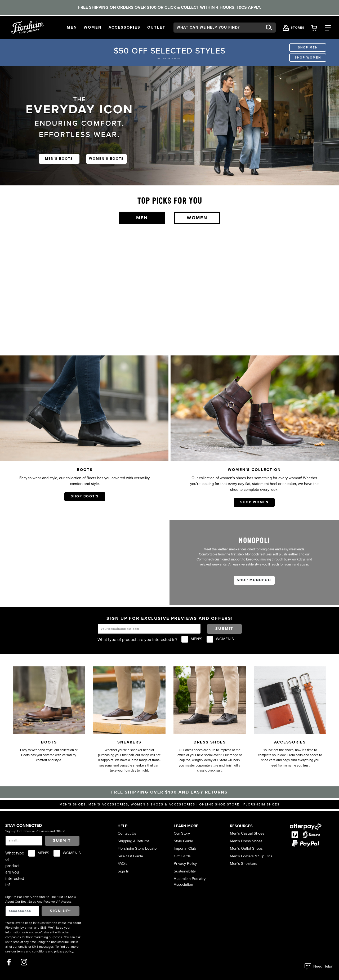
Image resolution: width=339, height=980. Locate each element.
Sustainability (185, 871)
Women (197, 218)
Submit (224, 629)
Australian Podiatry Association (190, 882)
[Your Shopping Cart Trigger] (314, 27)
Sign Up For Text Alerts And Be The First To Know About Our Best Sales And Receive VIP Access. (41, 899)
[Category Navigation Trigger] (328, 27)
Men (142, 218)
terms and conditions (32, 951)
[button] (72, 28)
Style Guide (183, 841)
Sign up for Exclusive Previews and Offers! (35, 831)
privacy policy (64, 951)
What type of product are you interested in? (137, 640)
